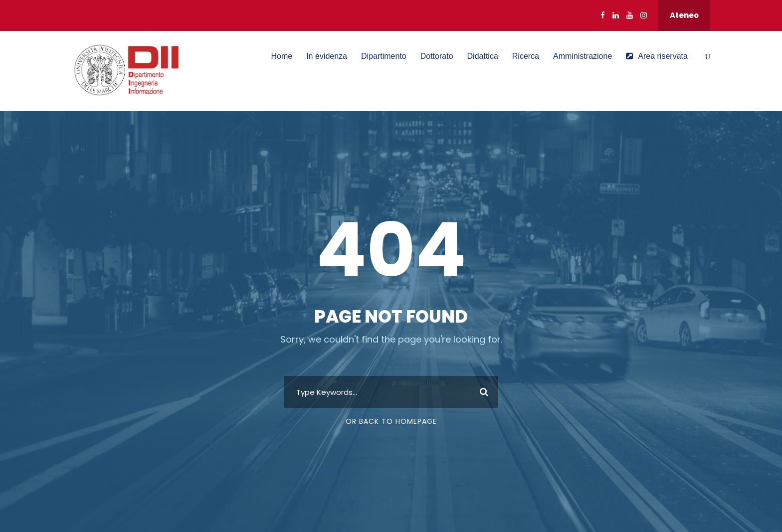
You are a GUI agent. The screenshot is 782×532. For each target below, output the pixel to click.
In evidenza (327, 56)
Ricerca (526, 56)
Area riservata (657, 56)
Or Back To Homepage (391, 421)
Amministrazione (583, 56)
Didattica (483, 56)
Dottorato (437, 56)
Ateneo (684, 15)
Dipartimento (384, 56)
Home (282, 56)
